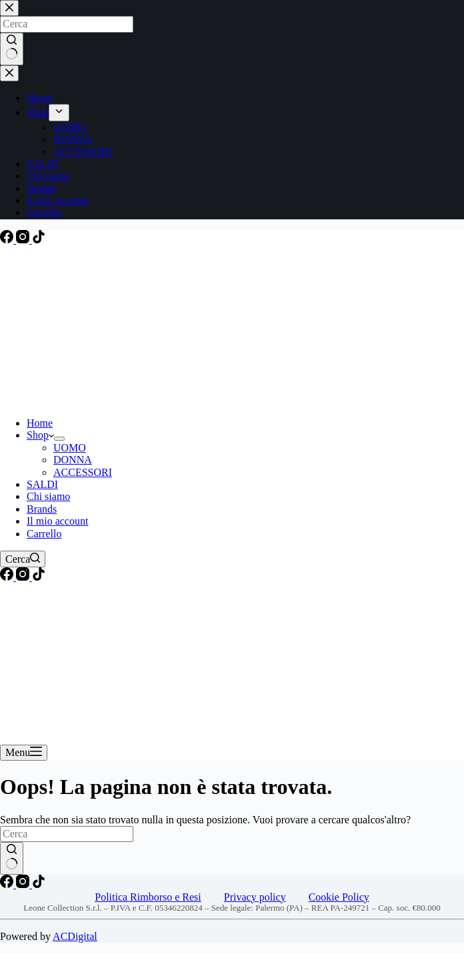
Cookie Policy (339, 897)
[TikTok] (39, 240)
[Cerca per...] (67, 834)
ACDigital (75, 936)
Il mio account (57, 521)
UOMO (70, 448)
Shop (40, 435)
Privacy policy (255, 897)
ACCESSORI (83, 472)
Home (40, 423)
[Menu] (24, 753)
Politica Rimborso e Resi (148, 897)
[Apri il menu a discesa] (59, 439)
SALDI (42, 484)
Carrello (44, 534)
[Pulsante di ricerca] (12, 858)
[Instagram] (24, 240)
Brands (42, 509)
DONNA (73, 460)
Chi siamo (48, 496)
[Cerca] (23, 559)
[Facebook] (8, 240)
